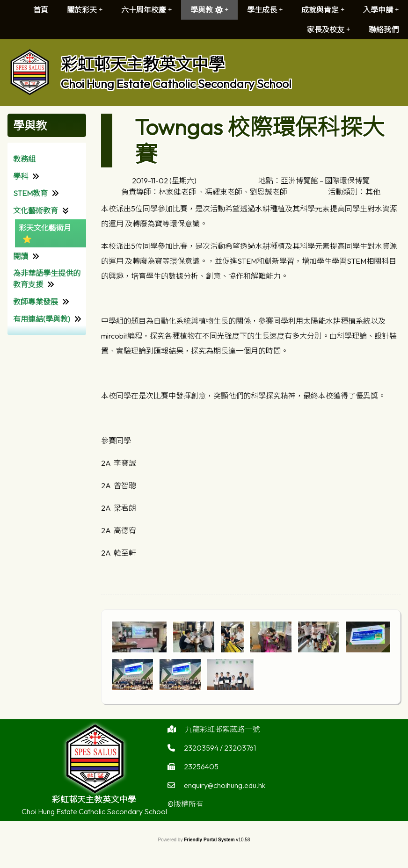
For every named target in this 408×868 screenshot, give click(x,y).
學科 (21, 176)
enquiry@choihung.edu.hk (225, 788)
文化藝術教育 (36, 210)
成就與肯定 (323, 10)
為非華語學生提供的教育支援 (47, 279)
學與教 (209, 10)
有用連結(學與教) (42, 319)
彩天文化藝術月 (45, 228)
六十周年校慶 (146, 10)
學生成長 (265, 10)
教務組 (24, 159)
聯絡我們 (384, 29)
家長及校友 (328, 29)
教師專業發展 (36, 302)
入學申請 (381, 10)
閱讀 (21, 256)
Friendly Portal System (210, 840)
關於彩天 (85, 10)
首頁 (41, 10)
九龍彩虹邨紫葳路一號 (222, 731)
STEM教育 (30, 193)
